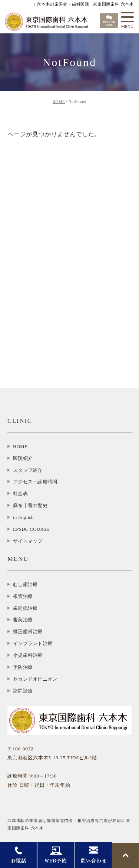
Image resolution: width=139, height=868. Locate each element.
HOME (59, 102)
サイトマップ (28, 541)
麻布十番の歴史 (30, 505)
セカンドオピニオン (35, 679)
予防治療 (23, 667)
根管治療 (23, 596)
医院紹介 (23, 458)
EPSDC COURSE (31, 529)
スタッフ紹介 (28, 470)
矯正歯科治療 (28, 632)
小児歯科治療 (28, 655)
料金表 (20, 494)
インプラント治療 (33, 643)
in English (23, 517)
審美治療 (23, 620)
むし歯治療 (25, 584)
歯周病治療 (25, 608)
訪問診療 (23, 691)
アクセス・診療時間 (35, 482)
